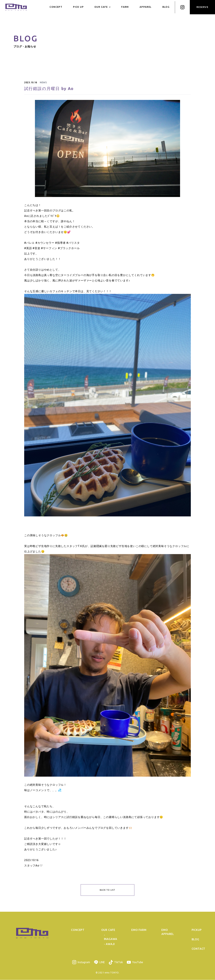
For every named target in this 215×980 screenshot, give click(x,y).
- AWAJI (109, 944)
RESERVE (202, 7)
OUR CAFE (102, 7)
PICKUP (197, 930)
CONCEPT (56, 7)
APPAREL (146, 7)
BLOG (166, 7)
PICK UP (78, 7)
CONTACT (199, 949)
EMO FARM (139, 930)
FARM (125, 7)
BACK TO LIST (107, 890)
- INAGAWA (111, 937)
